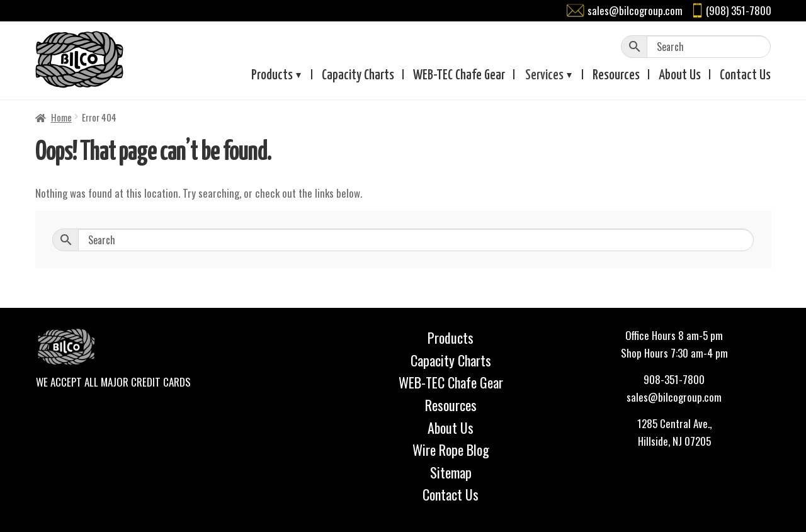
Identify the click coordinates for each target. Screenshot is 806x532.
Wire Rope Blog (451, 450)
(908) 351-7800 (739, 10)
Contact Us (451, 494)
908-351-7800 (674, 379)
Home (61, 117)
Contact (745, 76)
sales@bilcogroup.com (635, 10)
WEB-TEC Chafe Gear (451, 382)
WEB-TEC (459, 76)
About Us (451, 427)
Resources (616, 76)
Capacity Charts (358, 76)
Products (272, 76)
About (680, 76)
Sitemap (451, 472)
